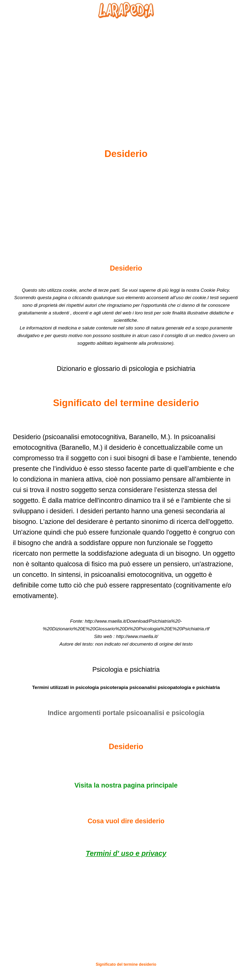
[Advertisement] (126, 72)
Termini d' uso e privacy (126, 853)
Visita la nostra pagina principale (126, 785)
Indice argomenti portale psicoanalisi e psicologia (126, 713)
